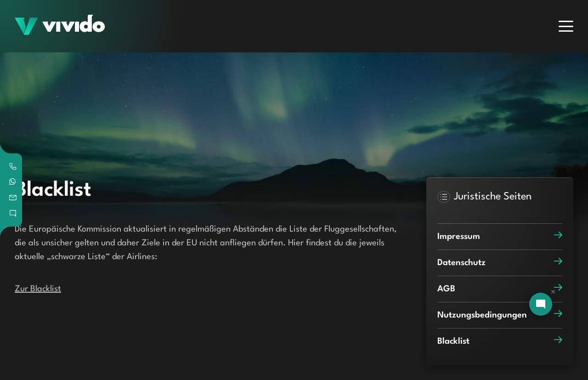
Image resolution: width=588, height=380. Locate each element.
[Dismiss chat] (553, 292)
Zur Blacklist (38, 289)
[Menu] (566, 26)
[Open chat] (541, 304)
